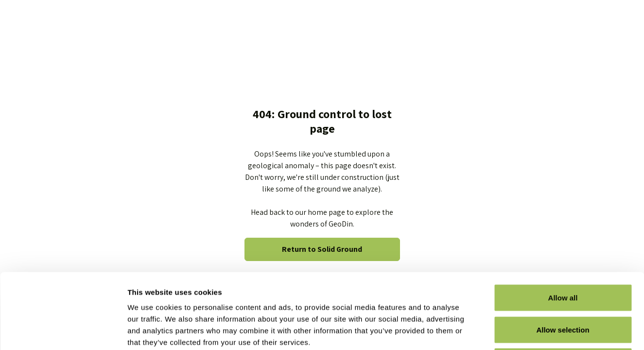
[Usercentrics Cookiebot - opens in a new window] (63, 331)
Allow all (563, 222)
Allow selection (563, 254)
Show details (510, 331)
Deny (563, 286)
